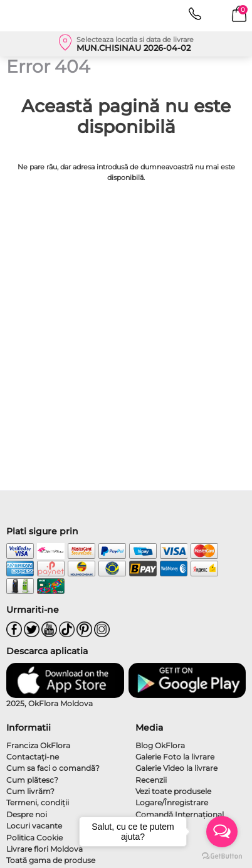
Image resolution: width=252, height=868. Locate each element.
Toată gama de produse (51, 860)
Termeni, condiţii (38, 802)
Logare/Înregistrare (172, 802)
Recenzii (151, 780)
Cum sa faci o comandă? (53, 768)
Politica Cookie (34, 838)
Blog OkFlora (160, 745)
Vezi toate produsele (173, 791)
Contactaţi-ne (33, 757)
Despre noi (27, 814)
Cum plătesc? (32, 780)
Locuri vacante (34, 826)
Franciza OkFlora (38, 745)
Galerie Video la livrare (176, 768)
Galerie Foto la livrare (175, 757)
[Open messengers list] (222, 832)
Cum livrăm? (30, 791)
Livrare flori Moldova (45, 849)
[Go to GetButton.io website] (222, 855)
